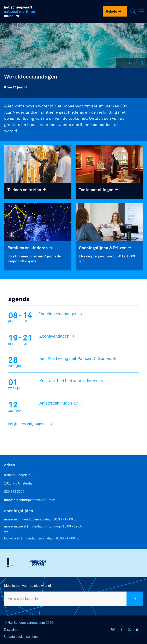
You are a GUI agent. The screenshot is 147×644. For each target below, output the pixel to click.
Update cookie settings (21, 637)
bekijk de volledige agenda (30, 424)
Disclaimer (12, 630)
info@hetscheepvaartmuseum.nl (30, 500)
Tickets (114, 11)
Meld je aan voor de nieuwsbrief (28, 586)
